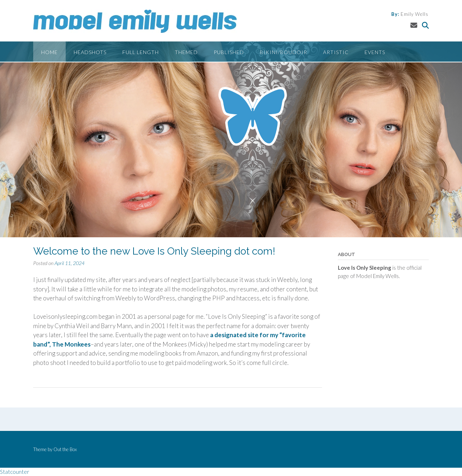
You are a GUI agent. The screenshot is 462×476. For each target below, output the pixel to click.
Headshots (90, 52)
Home (49, 52)
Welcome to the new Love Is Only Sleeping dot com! (154, 251)
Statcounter (15, 472)
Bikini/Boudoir (284, 52)
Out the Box (65, 449)
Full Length (141, 52)
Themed (186, 52)
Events (375, 52)
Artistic (336, 52)
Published (229, 52)
